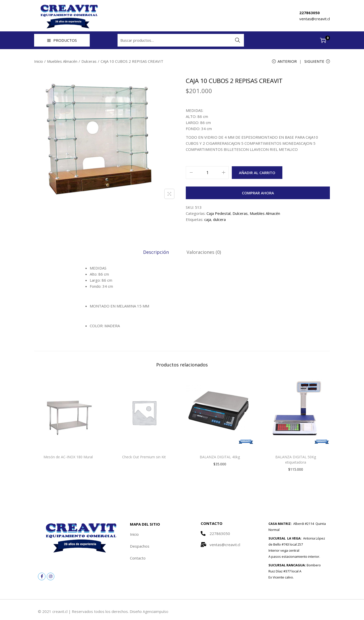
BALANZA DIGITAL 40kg (220, 457)
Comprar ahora (258, 194)
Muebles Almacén (62, 61)
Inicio (39, 61)
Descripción (157, 253)
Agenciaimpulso (156, 612)
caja (208, 220)
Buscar (238, 40)
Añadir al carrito (257, 173)
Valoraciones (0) (203, 253)
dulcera (219, 220)
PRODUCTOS (62, 40)
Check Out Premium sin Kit (144, 457)
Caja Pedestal (219, 214)
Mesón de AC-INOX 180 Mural (68, 457)
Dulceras (89, 61)
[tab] (157, 253)
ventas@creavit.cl (315, 19)
